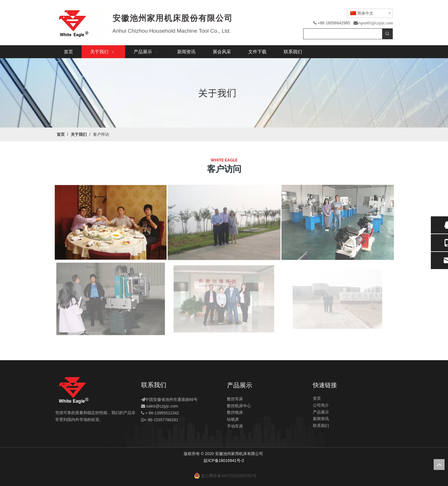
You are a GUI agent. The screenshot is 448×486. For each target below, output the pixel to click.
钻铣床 (233, 419)
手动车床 (235, 426)
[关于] (224, 93)
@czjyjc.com (167, 406)
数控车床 (235, 399)
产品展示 (321, 412)
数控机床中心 (239, 406)
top (439, 465)
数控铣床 (235, 412)
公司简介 (321, 405)
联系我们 (321, 426)
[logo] (74, 390)
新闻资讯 (321, 419)
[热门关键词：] (387, 34)
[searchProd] (343, 34)
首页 (317, 398)
